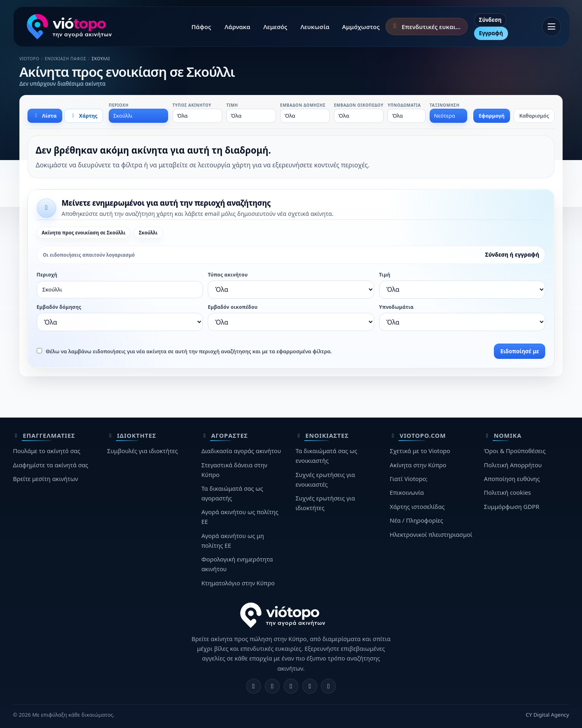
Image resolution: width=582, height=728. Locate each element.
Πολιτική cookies (507, 492)
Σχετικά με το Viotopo (420, 451)
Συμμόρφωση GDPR (511, 506)
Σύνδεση (490, 20)
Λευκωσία (315, 27)
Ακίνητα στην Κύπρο (418, 465)
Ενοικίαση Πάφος (66, 59)
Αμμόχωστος (361, 27)
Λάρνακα (238, 27)
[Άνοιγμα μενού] (551, 27)
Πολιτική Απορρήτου (513, 465)
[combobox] (138, 116)
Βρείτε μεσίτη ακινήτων (45, 479)
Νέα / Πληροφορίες (416, 520)
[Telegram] (310, 686)
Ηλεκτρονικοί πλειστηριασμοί (431, 534)
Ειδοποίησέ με (520, 351)
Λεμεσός (275, 27)
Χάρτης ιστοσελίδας (417, 506)
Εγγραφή (491, 33)
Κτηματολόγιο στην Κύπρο (238, 583)
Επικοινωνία (407, 492)
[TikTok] (328, 686)
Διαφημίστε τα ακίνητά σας (51, 465)
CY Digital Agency (547, 715)
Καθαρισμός (534, 116)
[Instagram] (272, 686)
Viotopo (29, 59)
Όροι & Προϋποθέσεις (515, 451)
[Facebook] (254, 686)
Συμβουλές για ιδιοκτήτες (142, 451)
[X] (291, 686)
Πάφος (201, 27)
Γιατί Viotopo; (409, 479)
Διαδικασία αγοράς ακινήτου (241, 451)
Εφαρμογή (491, 116)
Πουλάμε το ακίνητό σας (47, 451)
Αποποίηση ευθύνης (512, 479)
